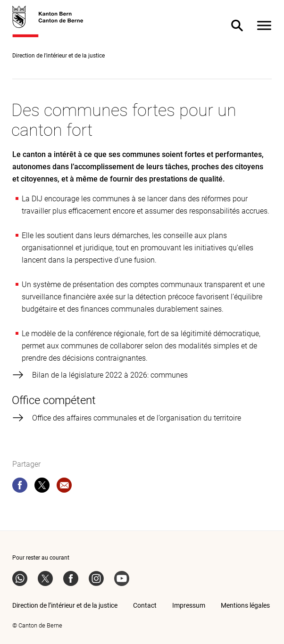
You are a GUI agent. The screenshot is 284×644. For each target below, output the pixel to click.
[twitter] (42, 487)
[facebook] (20, 487)
